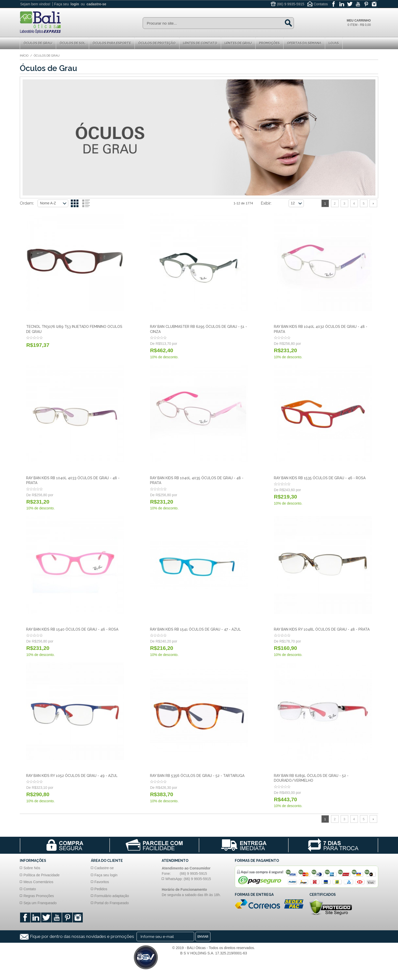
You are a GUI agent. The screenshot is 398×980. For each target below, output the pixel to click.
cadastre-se (96, 4)
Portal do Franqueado (112, 903)
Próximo (373, 203)
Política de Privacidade (41, 875)
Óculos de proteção (157, 43)
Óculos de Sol (72, 43)
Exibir (266, 203)
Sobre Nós (32, 868)
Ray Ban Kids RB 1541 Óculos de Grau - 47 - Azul (195, 629)
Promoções (269, 43)
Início (24, 56)
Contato (30, 889)
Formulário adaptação (112, 896)
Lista (86, 203)
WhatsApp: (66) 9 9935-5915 (188, 879)
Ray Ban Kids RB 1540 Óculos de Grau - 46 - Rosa (72, 629)
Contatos (321, 4)
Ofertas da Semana (304, 43)
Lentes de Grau (238, 43)
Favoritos (102, 882)
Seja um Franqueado (40, 903)
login (75, 4)
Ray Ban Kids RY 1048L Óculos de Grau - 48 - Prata (322, 629)
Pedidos (101, 889)
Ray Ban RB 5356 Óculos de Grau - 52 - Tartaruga (197, 776)
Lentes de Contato (200, 43)
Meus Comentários (38, 882)
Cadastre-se (104, 868)
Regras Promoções (39, 896)
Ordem (26, 203)
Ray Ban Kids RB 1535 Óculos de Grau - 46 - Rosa (320, 478)
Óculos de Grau (38, 43)
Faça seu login (106, 875)
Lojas (334, 43)
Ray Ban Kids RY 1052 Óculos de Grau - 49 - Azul (72, 776)
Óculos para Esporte (112, 43)
